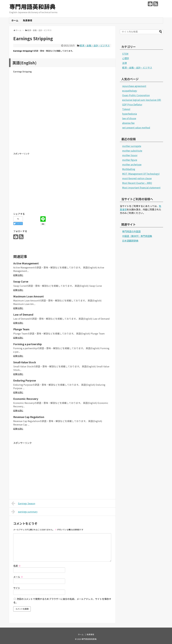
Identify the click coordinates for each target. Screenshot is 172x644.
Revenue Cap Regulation (29, 417)
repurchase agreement (134, 86)
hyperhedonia (130, 114)
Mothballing (129, 169)
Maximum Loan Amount (29, 296)
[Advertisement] (62, 115)
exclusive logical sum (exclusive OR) (142, 100)
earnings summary (24, 512)
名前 (17, 566)
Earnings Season (23, 503)
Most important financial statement (141, 188)
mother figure (130, 160)
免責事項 (28, 20)
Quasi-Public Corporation (136, 95)
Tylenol (126, 109)
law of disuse (129, 118)
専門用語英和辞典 (32, 6)
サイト (17, 588)
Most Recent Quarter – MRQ (137, 183)
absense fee (128, 123)
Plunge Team (21, 329)
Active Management (26, 263)
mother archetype (132, 164)
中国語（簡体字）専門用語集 (137, 236)
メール (18, 577)
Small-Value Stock (25, 362)
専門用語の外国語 (131, 231)
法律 (124, 63)
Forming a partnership (28, 344)
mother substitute (132, 151)
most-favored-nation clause (137, 178)
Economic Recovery (26, 399)
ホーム (15, 20)
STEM (125, 54)
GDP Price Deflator (132, 104)
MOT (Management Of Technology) (141, 174)
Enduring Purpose (25, 380)
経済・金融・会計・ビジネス (95, 45)
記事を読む (18, 275)
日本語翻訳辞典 (130, 241)
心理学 (126, 58)
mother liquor (130, 155)
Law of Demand (23, 314)
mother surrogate (132, 146)
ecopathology (130, 91)
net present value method (136, 128)
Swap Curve (21, 281)
